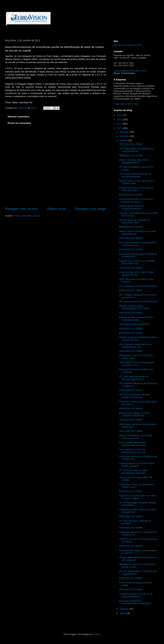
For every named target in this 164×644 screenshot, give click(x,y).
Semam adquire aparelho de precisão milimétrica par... (138, 233)
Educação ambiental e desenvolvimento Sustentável (135, 602)
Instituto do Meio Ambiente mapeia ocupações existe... (136, 319)
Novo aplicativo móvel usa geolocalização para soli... (133, 451)
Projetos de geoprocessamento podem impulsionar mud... (138, 339)
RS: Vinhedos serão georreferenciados (138, 286)
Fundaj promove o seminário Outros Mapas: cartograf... (137, 465)
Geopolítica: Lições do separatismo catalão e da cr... (136, 486)
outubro (124, 140)
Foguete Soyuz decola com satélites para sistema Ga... (137, 262)
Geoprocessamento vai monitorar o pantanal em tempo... (136, 200)
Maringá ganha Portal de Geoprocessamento (131, 207)
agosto (123, 613)
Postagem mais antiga (91, 209)
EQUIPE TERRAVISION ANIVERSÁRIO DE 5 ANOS (134, 307)
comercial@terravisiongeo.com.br (130, 71)
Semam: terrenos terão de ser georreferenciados (134, 161)
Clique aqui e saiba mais (126, 104)
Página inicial (56, 209)
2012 (120, 128)
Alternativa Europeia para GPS (134, 324)
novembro (125, 136)
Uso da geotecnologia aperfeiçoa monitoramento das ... (135, 346)
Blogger (96, 634)
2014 (120, 119)
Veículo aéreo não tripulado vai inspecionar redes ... (134, 221)
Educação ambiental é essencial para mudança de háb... (138, 244)
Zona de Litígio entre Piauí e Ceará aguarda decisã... (136, 273)
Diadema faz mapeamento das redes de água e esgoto (137, 497)
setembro (125, 609)
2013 (120, 124)
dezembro (125, 132)
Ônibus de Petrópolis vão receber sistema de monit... (136, 437)
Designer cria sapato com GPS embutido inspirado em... (134, 414)
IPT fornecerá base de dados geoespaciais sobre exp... (133, 472)
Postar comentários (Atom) (27, 216)
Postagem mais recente (21, 209)
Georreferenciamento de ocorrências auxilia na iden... (137, 566)
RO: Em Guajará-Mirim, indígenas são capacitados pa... (138, 573)
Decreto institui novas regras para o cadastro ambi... (137, 182)
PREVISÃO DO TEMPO (131, 144)
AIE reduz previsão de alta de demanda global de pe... (134, 378)
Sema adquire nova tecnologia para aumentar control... (137, 364)
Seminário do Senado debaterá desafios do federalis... (134, 396)
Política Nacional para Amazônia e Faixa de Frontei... (136, 189)
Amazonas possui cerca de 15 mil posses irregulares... (136, 595)
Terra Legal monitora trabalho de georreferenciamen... (135, 175)
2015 (120, 115)
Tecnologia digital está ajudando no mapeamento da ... (136, 150)
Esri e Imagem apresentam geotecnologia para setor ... (134, 444)
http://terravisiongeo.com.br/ (127, 45)
